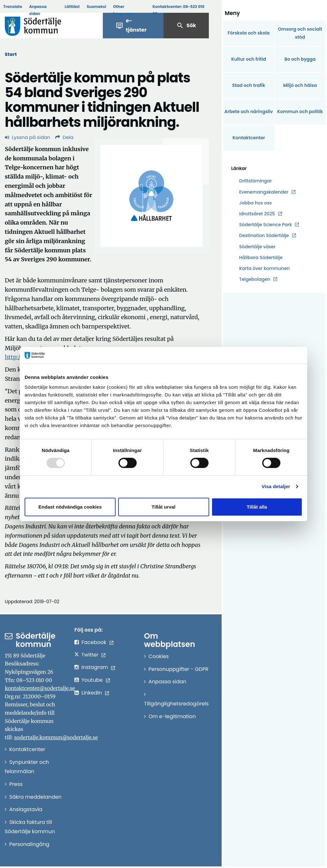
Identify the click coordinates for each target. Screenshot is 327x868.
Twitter (90, 655)
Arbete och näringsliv (249, 111)
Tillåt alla (257, 507)
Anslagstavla (26, 809)
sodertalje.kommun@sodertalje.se (56, 737)
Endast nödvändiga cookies (70, 507)
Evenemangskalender (264, 192)
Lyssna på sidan (27, 137)
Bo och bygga (300, 59)
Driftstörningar (255, 181)
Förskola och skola (249, 33)
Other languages (124, 10)
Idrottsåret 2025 (257, 214)
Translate (13, 7)
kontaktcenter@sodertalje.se (40, 688)
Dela (64, 137)
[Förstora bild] (151, 196)
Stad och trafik (249, 85)
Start (11, 54)
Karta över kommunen (264, 268)
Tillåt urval (164, 507)
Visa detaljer (276, 486)
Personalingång (29, 844)
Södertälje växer (257, 247)
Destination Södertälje (264, 236)
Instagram (95, 667)
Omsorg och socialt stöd (300, 33)
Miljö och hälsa (300, 85)
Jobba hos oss (255, 203)
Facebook (94, 642)
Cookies (159, 656)
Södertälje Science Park (266, 225)
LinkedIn (92, 693)
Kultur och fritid (249, 59)
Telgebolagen (255, 279)
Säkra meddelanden (35, 797)
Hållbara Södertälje (261, 257)
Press (16, 784)
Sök (186, 26)
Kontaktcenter (249, 138)
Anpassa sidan (38, 10)
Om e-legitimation (172, 716)
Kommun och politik (300, 111)
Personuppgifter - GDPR (179, 669)
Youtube (92, 680)
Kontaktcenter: (178, 10)
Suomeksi (96, 7)
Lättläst (72, 7)
